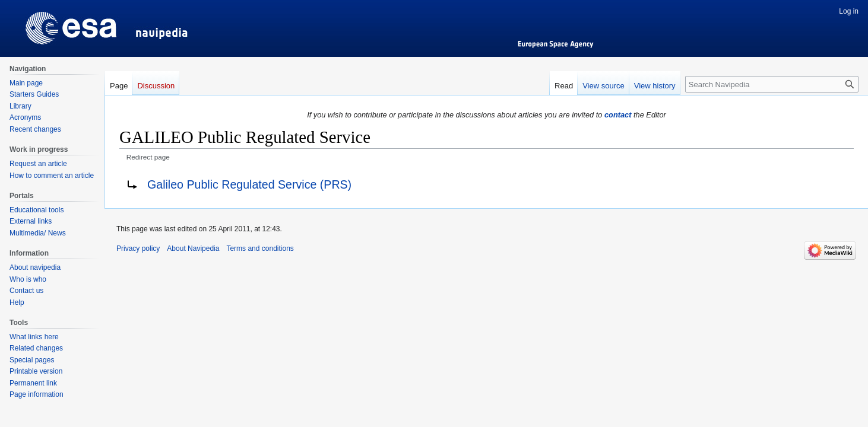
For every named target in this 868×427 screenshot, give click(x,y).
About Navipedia (193, 248)
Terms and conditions (260, 248)
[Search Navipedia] (772, 84)
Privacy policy (138, 248)
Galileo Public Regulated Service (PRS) (249, 184)
